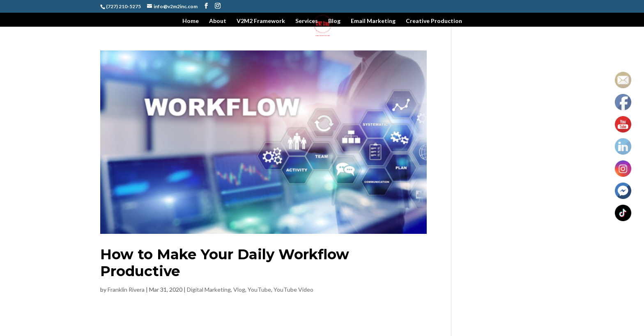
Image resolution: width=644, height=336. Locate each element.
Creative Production (434, 21)
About (218, 21)
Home (191, 21)
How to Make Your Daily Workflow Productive (225, 263)
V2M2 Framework (261, 21)
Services (307, 21)
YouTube (259, 289)
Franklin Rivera (126, 289)
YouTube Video (293, 289)
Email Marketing (373, 21)
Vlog (239, 289)
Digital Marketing (209, 289)
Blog (334, 21)
